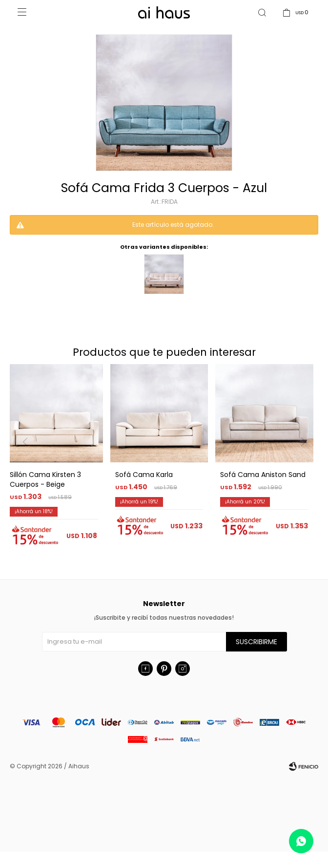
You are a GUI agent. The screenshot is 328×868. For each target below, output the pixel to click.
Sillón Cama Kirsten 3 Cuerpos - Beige (45, 495)
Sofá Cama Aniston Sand (263, 490)
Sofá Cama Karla (144, 490)
